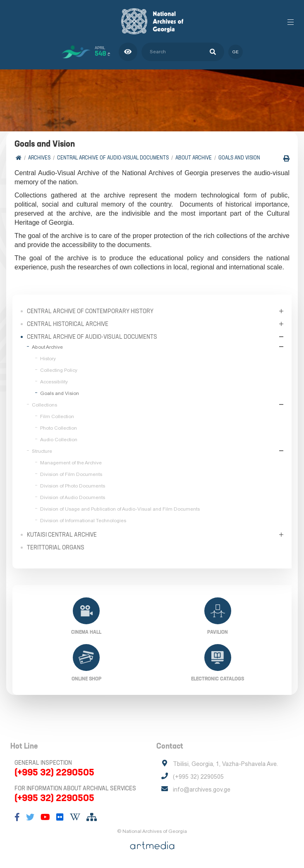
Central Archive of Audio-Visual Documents (113, 158)
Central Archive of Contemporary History (90, 311)
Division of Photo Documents (73, 486)
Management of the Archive (71, 463)
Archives (39, 158)
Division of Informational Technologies (83, 521)
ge (236, 52)
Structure (42, 451)
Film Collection (57, 416)
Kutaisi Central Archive (62, 535)
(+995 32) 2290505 (54, 772)
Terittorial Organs (56, 547)
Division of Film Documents (71, 474)
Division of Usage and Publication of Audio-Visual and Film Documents (120, 509)
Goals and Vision (239, 158)
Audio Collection (59, 440)
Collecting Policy (59, 370)
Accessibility (54, 382)
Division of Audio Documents (73, 497)
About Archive (194, 158)
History (48, 359)
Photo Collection (59, 428)
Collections (44, 405)
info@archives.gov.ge (202, 790)
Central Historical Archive (68, 324)
